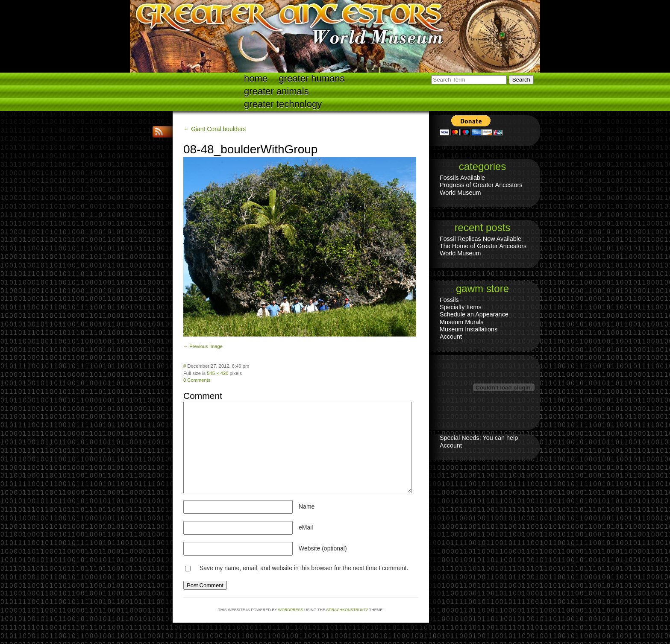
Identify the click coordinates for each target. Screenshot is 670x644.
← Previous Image (203, 346)
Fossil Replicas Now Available (480, 239)
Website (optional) (323, 548)
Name (307, 506)
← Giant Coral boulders (215, 129)
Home (256, 78)
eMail (306, 527)
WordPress (291, 610)
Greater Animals (276, 91)
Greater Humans (312, 78)
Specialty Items (461, 307)
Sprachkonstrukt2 (347, 610)
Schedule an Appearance (474, 314)
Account (451, 337)
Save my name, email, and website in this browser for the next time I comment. (304, 568)
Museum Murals (461, 322)
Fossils (449, 300)
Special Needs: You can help (479, 438)
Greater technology (283, 104)
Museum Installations (469, 329)
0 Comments (197, 380)
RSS (160, 132)
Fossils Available (462, 178)
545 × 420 (217, 373)
